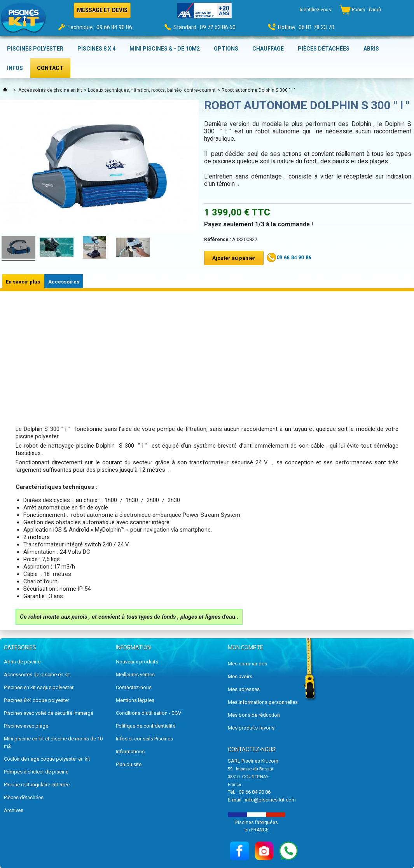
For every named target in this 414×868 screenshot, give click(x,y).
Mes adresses (244, 689)
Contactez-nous (134, 687)
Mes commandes (247, 664)
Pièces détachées (24, 797)
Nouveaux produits (137, 662)
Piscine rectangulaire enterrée (37, 785)
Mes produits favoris (251, 728)
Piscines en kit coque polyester (39, 687)
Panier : (366, 10)
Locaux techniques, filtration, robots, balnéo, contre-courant (152, 90)
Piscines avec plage (26, 726)
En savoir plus (23, 282)
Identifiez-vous (315, 10)
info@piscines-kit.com (270, 800)
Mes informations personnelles (263, 702)
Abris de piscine (22, 662)
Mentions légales (135, 700)
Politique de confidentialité (146, 726)
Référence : (217, 240)
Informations (130, 752)
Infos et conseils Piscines (144, 739)
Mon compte (245, 647)
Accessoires (64, 282)
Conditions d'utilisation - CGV (148, 713)
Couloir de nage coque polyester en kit (47, 759)
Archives (14, 810)
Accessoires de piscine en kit (50, 90)
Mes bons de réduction (254, 715)
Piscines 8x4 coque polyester (37, 700)
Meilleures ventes (135, 675)
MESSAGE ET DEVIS (102, 10)
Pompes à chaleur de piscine (36, 772)
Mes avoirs (240, 676)
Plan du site (129, 764)
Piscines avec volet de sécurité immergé (49, 713)
